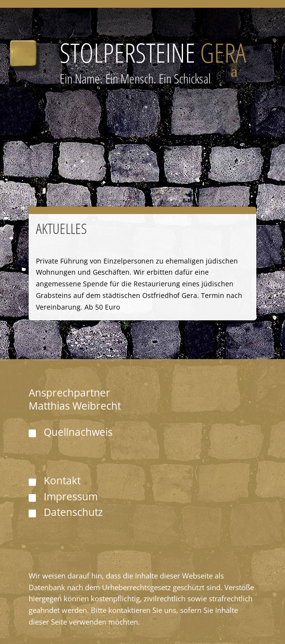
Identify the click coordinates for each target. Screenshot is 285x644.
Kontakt (62, 480)
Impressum (71, 496)
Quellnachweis (78, 432)
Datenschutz (73, 512)
